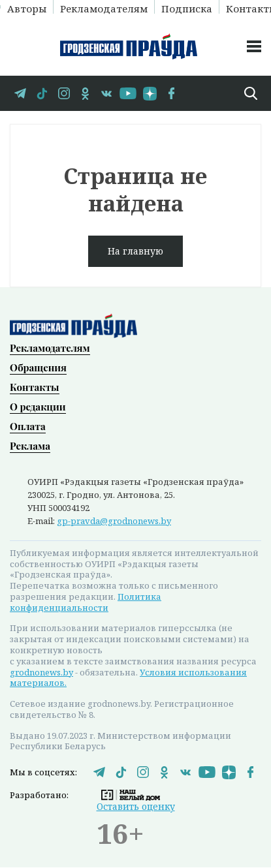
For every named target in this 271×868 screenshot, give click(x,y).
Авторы (27, 8)
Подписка (187, 8)
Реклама (30, 446)
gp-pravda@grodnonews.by (114, 521)
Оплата (28, 426)
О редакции (38, 407)
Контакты (35, 387)
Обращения (38, 367)
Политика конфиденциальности (86, 602)
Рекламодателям (104, 8)
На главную (135, 251)
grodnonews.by (41, 672)
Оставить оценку (136, 806)
